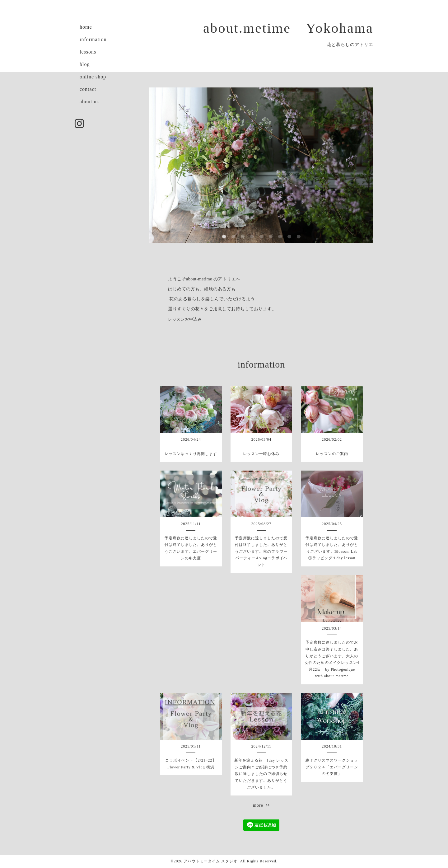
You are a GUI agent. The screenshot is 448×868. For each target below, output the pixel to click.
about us (89, 102)
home (86, 27)
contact (88, 89)
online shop (93, 77)
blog (85, 64)
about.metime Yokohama (288, 28)
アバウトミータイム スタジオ (210, 861)
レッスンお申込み (185, 319)
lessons (88, 52)
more (261, 805)
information (93, 39)
